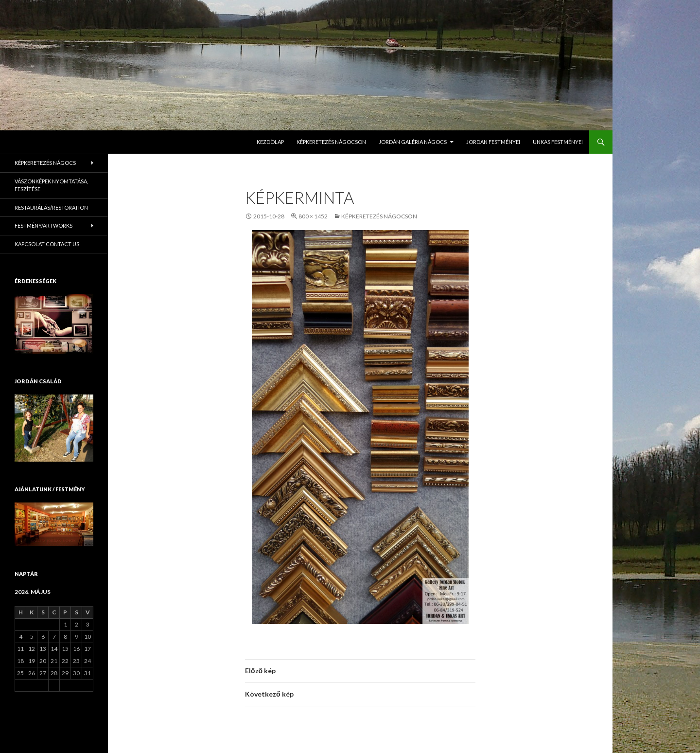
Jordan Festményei (493, 142)
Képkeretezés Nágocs (45, 163)
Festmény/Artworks (44, 225)
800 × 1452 (313, 216)
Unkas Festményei (558, 142)
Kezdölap (270, 142)
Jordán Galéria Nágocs (413, 142)
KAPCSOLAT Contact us (47, 244)
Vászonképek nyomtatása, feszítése (51, 185)
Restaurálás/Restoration (51, 207)
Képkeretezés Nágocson (331, 142)
